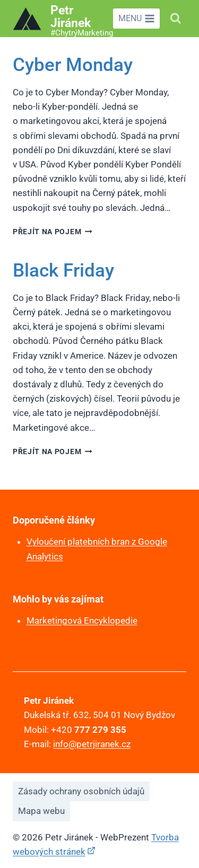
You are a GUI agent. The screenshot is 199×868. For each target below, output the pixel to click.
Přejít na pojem (53, 232)
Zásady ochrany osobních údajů (81, 791)
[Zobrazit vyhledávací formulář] (176, 19)
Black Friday (63, 271)
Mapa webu (41, 811)
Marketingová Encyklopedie (82, 621)
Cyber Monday (73, 65)
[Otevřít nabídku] (136, 19)
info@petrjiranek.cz (92, 744)
